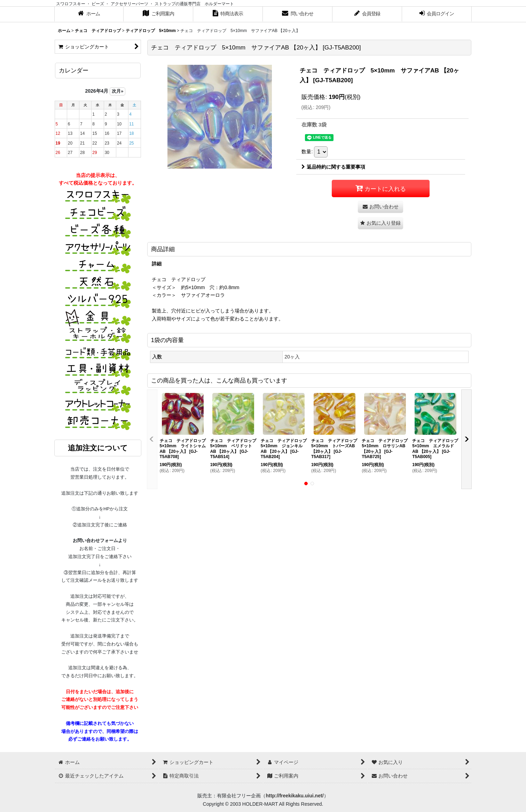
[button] (380, 223)
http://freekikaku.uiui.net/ (295, 796)
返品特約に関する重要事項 (333, 167)
